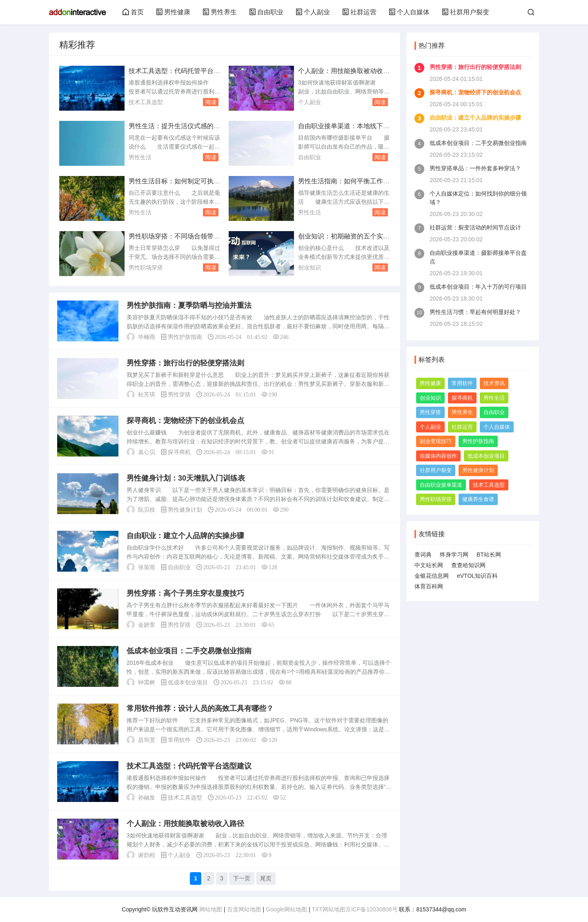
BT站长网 (489, 555)
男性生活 (140, 157)
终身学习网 (454, 555)
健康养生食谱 (478, 499)
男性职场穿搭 (146, 267)
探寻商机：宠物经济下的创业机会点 (185, 421)
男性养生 (220, 12)
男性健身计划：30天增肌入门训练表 (186, 478)
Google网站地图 (286, 909)
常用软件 (179, 740)
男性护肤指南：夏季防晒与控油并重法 (189, 305)
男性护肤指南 (185, 337)
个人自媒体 (409, 12)
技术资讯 (494, 383)
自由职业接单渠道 (441, 485)
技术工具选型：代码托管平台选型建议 (189, 766)
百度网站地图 (244, 909)
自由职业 (266, 12)
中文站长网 (429, 565)
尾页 (266, 878)
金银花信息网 (432, 576)
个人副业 (313, 12)
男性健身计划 (185, 510)
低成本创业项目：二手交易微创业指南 (189, 651)
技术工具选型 (146, 102)
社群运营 (359, 12)
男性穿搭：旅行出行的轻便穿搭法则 (185, 363)
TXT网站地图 (329, 909)
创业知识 (310, 267)
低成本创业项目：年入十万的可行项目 (478, 287)
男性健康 (173, 12)
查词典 (423, 555)
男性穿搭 (179, 394)
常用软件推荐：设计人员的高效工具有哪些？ (200, 708)
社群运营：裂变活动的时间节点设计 (475, 227)
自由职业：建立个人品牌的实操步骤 (185, 536)
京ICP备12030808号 (372, 909)
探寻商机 (179, 452)
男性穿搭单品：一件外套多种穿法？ (475, 168)
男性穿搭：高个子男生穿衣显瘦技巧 (185, 593)
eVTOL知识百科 (477, 576)
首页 (133, 12)
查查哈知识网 (468, 565)
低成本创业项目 (188, 682)
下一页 (242, 878)
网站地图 (211, 909)
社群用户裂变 (465, 12)
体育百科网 (429, 586)
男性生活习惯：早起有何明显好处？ (475, 312)
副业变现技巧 (436, 441)
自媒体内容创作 (438, 456)
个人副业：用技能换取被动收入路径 (185, 824)
